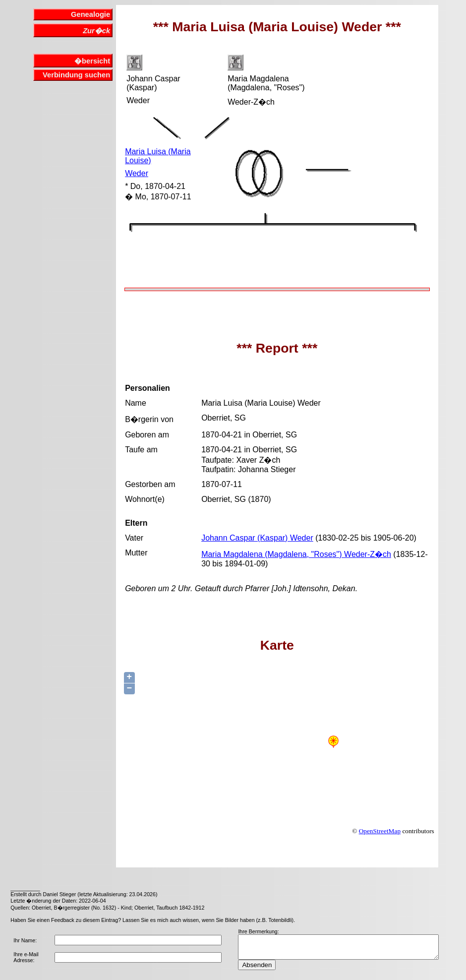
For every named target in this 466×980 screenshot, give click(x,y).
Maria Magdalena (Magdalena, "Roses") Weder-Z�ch (296, 554)
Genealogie (90, 14)
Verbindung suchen (76, 75)
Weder (137, 173)
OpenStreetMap (380, 831)
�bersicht (92, 61)
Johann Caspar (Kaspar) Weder (257, 538)
